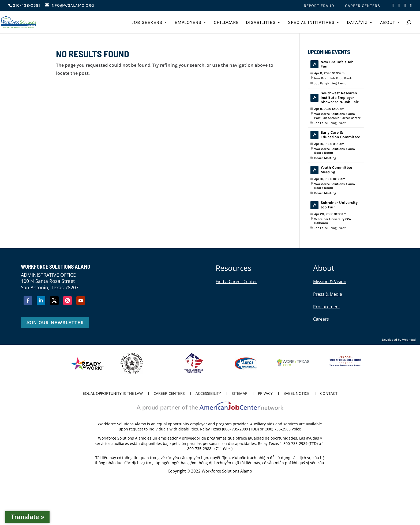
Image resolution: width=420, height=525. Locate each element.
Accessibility (208, 394)
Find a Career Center (236, 282)
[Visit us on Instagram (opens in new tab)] (405, 7)
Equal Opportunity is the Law (113, 394)
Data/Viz (357, 23)
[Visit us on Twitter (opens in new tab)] (399, 7)
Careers (321, 319)
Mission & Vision (330, 282)
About (388, 23)
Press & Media (328, 294)
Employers (188, 23)
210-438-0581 (27, 5)
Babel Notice (296, 394)
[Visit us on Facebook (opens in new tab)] (393, 7)
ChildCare (226, 23)
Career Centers (363, 6)
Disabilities (261, 23)
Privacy (265, 394)
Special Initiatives (311, 23)
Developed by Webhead (399, 340)
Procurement (327, 307)
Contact (329, 394)
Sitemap (239, 394)
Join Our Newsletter (55, 322)
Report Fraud (319, 6)
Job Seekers (147, 23)
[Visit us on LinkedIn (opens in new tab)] (411, 7)
